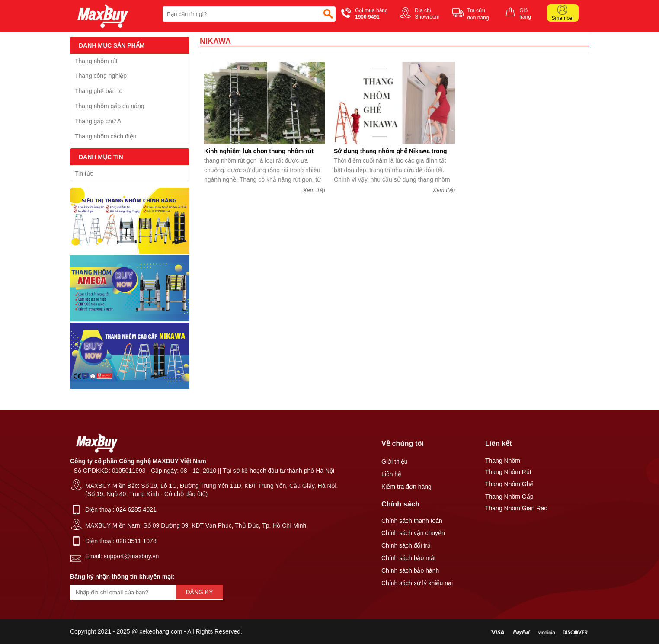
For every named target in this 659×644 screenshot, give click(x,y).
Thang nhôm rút (96, 61)
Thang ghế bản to (99, 91)
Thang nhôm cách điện (106, 136)
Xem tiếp (314, 190)
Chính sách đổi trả (406, 545)
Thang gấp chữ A (98, 121)
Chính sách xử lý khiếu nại (417, 583)
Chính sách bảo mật (409, 558)
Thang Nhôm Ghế (509, 484)
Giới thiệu (395, 461)
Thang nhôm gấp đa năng (110, 106)
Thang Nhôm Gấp (509, 497)
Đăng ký (199, 592)
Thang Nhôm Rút (508, 472)
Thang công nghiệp (101, 76)
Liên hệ (391, 474)
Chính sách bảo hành (410, 570)
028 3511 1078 (136, 541)
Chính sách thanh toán (412, 521)
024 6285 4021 (136, 509)
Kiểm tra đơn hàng (406, 487)
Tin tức (84, 173)
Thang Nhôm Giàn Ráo (516, 508)
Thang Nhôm (503, 461)
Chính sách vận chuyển (413, 533)
